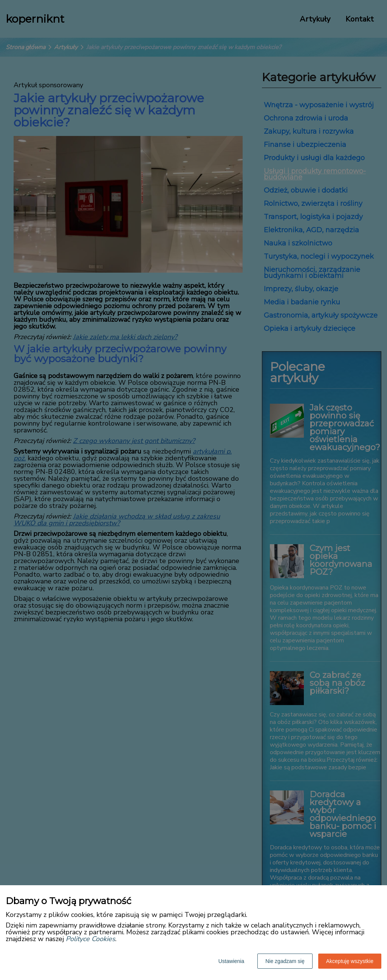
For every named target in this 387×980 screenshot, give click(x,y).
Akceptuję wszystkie (350, 961)
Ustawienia (231, 961)
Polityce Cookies (91, 939)
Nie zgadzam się (285, 961)
